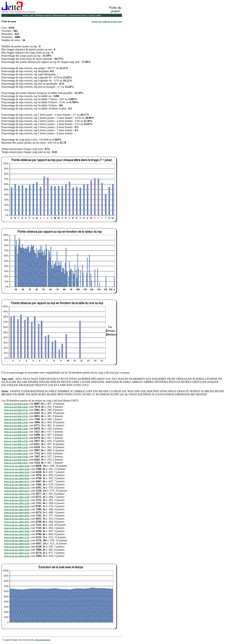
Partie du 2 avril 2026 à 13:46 (16, 429)
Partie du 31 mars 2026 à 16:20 (17, 466)
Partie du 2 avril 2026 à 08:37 (16, 435)
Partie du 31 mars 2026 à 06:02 (17, 485)
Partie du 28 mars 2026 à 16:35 (17, 541)
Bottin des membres (60, 16)
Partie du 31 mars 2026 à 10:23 (17, 475)
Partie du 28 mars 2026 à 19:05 (17, 531)
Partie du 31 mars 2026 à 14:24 (17, 469)
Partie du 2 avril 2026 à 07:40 (16, 438)
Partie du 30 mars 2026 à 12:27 (17, 500)
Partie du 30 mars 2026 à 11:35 (17, 503)
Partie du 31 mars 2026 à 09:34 (17, 479)
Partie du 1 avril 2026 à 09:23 (16, 460)
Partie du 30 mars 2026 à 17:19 (17, 488)
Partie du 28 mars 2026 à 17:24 (17, 538)
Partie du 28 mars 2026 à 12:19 (17, 550)
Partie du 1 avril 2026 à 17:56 (16, 441)
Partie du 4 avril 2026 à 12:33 (16, 416)
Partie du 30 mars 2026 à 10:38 (17, 507)
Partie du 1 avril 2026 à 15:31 (16, 451)
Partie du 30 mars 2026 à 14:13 (17, 494)
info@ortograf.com (43, 640)
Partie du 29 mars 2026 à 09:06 (17, 528)
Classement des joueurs (78, 16)
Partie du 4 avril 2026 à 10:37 (16, 420)
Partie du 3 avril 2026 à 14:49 (16, 423)
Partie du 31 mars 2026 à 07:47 (17, 482)
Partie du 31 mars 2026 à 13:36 (17, 472)
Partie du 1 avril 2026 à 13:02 (16, 454)
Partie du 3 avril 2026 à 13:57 (16, 426)
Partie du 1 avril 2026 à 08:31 (16, 463)
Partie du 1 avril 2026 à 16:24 (16, 447)
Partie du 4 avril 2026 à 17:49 (16, 413)
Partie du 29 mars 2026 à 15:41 (17, 525)
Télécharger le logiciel (43, 16)
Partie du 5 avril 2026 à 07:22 (16, 410)
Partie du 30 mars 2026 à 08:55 (17, 513)
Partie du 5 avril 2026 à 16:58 (16, 404)
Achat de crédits (95, 16)
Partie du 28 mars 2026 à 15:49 (17, 544)
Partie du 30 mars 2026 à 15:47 (17, 491)
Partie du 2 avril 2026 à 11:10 (16, 432)
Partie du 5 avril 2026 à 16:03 (16, 407)
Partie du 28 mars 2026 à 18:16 (17, 534)
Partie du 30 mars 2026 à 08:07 (17, 516)
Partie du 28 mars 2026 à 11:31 (17, 553)
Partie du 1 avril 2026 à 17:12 (16, 444)
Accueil (25, 16)
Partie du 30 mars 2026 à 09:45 (17, 510)
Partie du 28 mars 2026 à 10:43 (17, 556)
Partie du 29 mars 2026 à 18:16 (17, 519)
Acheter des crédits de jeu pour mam (107, 22)
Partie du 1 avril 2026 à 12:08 (16, 457)
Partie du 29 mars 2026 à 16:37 (17, 522)
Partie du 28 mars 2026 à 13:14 (17, 547)
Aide (31, 16)
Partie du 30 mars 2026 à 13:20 (17, 497)
